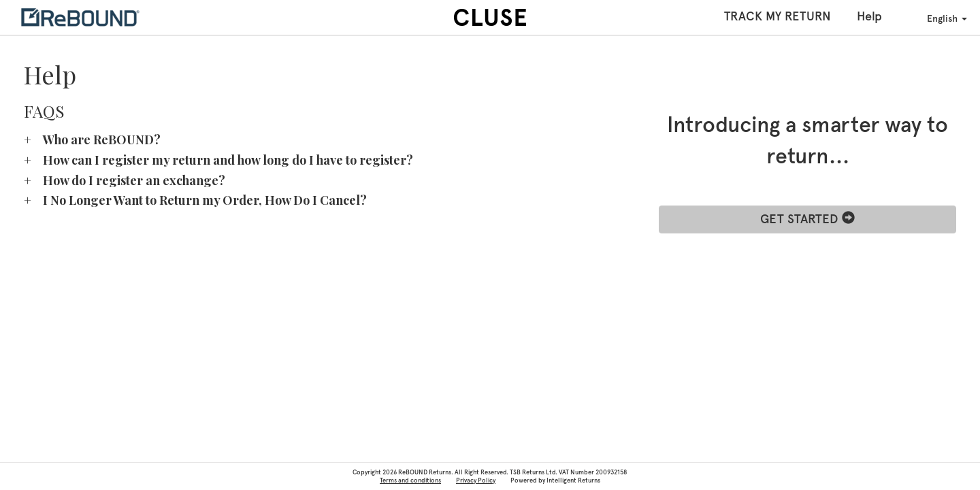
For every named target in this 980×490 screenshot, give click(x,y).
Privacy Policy (476, 480)
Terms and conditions (410, 480)
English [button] (937, 18)
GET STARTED (807, 219)
